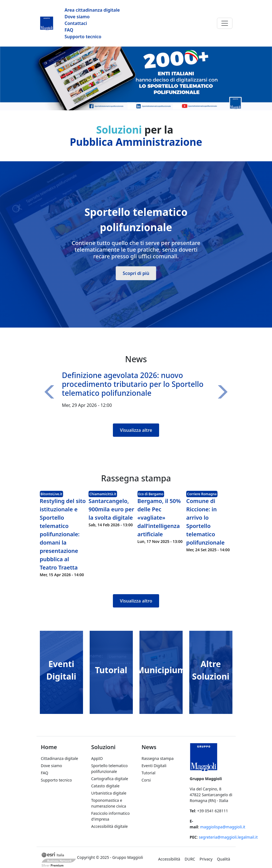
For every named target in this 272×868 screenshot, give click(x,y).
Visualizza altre (136, 430)
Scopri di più (136, 273)
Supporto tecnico (83, 37)
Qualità (224, 859)
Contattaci (76, 23)
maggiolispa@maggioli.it (223, 827)
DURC (190, 859)
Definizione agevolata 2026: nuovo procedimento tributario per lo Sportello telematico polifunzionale (133, 384)
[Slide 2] (141, 103)
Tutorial (111, 670)
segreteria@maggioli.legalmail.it (228, 837)
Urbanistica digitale (109, 793)
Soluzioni (103, 747)
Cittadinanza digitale (60, 758)
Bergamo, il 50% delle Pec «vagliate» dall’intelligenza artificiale (159, 518)
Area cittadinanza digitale (92, 10)
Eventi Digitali (154, 766)
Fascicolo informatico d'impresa (111, 816)
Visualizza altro (136, 601)
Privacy (206, 859)
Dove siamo (77, 17)
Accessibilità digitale (110, 826)
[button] (51, 392)
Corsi (146, 780)
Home (49, 747)
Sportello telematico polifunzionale (110, 769)
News (149, 747)
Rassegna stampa (158, 758)
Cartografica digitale (110, 779)
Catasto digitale (105, 786)
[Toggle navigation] (225, 23)
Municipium (161, 670)
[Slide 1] (131, 103)
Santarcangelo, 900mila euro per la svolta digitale (111, 509)
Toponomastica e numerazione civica (109, 803)
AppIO (97, 758)
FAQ (69, 30)
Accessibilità (169, 859)
